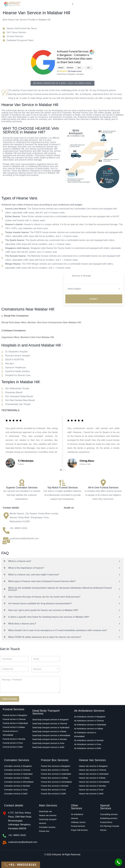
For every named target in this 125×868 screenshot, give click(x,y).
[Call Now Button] (118, 862)
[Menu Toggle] (73, 4)
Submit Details (10, 699)
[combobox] (46, 669)
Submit (94, 299)
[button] (60, 470)
